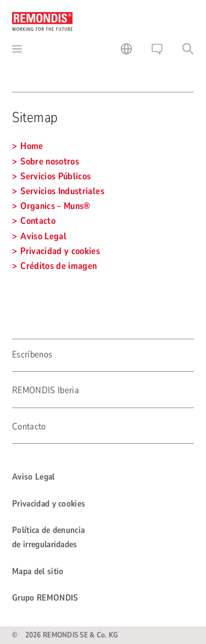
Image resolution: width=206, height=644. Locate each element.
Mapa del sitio (38, 571)
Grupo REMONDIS (45, 598)
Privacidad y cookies (49, 504)
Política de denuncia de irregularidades (48, 537)
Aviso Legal (34, 477)
